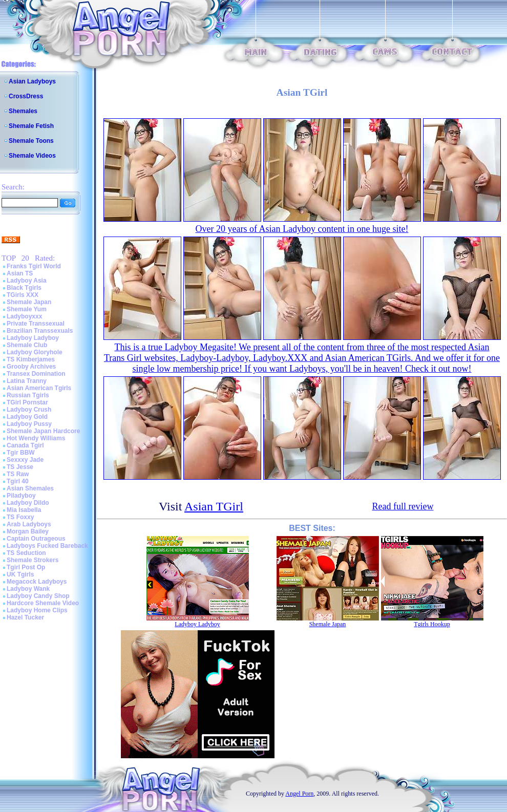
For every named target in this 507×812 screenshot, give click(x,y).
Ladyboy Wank (28, 589)
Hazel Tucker (25, 617)
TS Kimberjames (31, 359)
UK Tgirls (20, 574)
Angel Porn (299, 794)
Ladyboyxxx (24, 316)
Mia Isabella (24, 510)
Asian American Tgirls (39, 388)
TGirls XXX (23, 295)
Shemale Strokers (33, 560)
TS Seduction (26, 553)
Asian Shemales (30, 488)
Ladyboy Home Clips (37, 610)
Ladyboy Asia (27, 281)
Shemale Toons (31, 141)
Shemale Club (27, 345)
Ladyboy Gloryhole (35, 352)
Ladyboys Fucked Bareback (47, 546)
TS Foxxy (20, 517)
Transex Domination (36, 374)
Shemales (23, 111)
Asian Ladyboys (32, 81)
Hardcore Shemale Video (43, 603)
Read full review (403, 506)
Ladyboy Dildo (28, 503)
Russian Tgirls (28, 395)
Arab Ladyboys (29, 524)
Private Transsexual (36, 324)
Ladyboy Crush (29, 410)
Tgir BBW (21, 453)
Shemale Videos (32, 156)
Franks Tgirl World (34, 266)
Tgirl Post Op (26, 567)
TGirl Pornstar (27, 402)
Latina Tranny (27, 381)
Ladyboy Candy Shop (38, 596)
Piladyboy (21, 496)
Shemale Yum (27, 309)
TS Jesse (20, 467)
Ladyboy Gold (27, 417)
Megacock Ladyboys (37, 582)
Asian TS (20, 273)
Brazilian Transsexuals (40, 331)
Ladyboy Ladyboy (33, 338)
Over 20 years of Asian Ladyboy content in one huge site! (302, 229)
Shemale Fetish (31, 126)
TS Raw (18, 474)
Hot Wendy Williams (36, 438)
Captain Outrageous (36, 539)
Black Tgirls (24, 288)
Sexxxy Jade (25, 460)
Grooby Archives (31, 367)
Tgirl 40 (18, 481)
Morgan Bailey (28, 531)
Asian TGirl (214, 506)
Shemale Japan (29, 302)
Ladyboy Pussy (29, 424)
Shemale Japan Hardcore (43, 431)
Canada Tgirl (25, 445)
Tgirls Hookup (432, 624)
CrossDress (26, 96)
